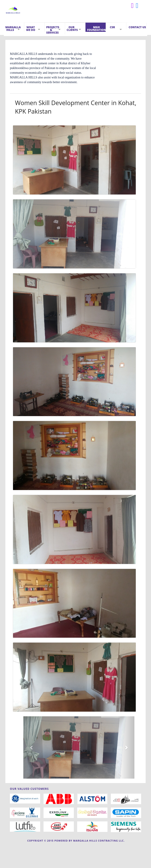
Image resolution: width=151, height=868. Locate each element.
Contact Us (137, 27)
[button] (32, 747)
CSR (112, 27)
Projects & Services (53, 30)
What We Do (31, 29)
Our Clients (72, 29)
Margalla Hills (13, 29)
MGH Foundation (96, 29)
